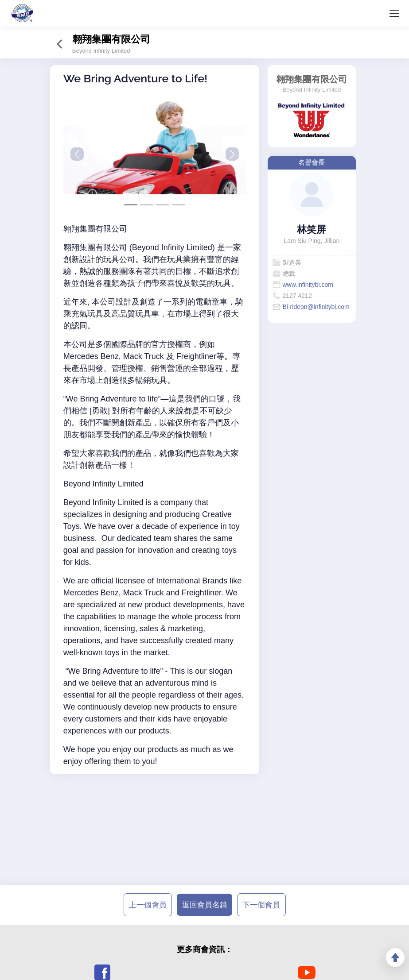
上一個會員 (148, 905)
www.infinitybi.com (308, 285)
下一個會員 (261, 905)
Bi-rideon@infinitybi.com (316, 307)
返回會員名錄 (205, 905)
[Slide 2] (163, 205)
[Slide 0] (131, 205)
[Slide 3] (179, 205)
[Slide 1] (147, 205)
